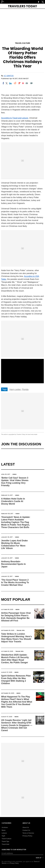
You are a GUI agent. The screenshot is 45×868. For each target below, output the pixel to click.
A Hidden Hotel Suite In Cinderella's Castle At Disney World (13, 501)
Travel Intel (5, 844)
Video (14, 474)
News (17, 609)
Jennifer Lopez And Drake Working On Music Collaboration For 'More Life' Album (14, 544)
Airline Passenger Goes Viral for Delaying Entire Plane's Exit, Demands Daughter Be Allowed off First (16, 617)
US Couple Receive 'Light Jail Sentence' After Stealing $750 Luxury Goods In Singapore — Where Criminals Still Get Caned (17, 725)
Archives (5, 827)
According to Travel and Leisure (15, 118)
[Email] (27, 83)
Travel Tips (21, 630)
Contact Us (26, 830)
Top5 (3, 836)
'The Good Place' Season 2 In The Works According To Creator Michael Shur (15, 582)
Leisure (4, 833)
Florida (25, 389)
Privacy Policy (27, 836)
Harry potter (15, 389)
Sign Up (39, 858)
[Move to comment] (31, 83)
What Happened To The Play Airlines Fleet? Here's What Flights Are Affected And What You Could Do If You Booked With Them (17, 702)
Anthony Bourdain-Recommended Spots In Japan (13, 564)
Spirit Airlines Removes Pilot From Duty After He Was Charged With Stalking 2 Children (16, 680)
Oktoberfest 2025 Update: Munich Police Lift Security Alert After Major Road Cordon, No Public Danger (15, 659)
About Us (26, 827)
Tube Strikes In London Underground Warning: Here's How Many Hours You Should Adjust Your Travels (16, 638)
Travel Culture (23, 43)
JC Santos (9, 76)
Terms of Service (28, 833)
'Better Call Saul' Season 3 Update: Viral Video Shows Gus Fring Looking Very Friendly (15, 482)
